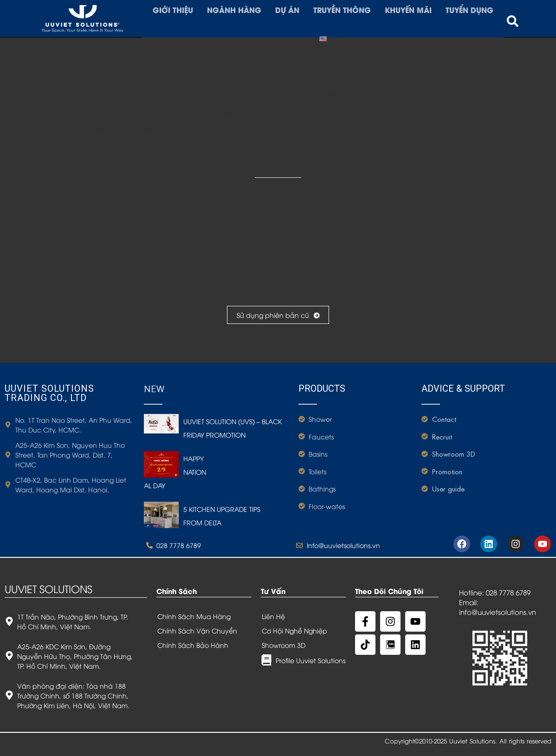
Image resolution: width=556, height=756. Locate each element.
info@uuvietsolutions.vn (498, 612)
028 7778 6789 (508, 592)
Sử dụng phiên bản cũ (278, 315)
